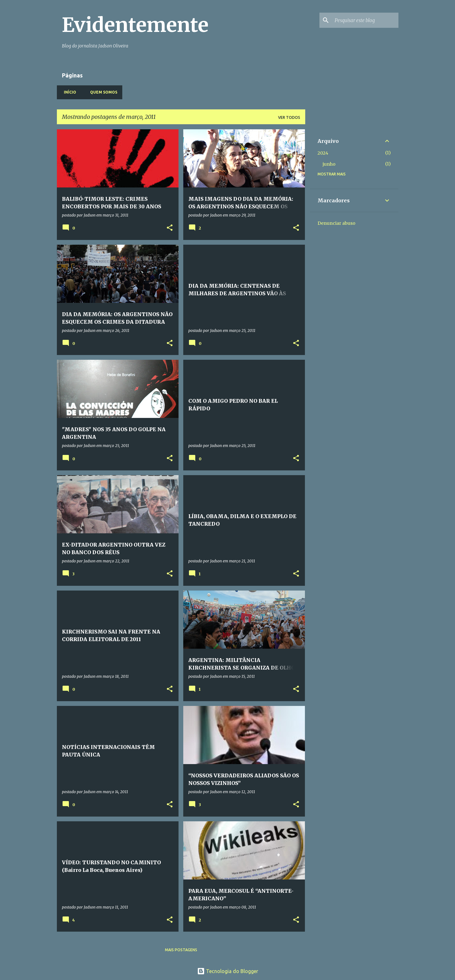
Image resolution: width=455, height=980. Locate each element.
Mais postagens (181, 950)
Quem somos (102, 92)
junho (329, 164)
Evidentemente (135, 25)
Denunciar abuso (337, 223)
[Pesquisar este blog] (365, 20)
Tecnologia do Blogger (228, 971)
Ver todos (289, 117)
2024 (323, 153)
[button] (170, 228)
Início (68, 92)
